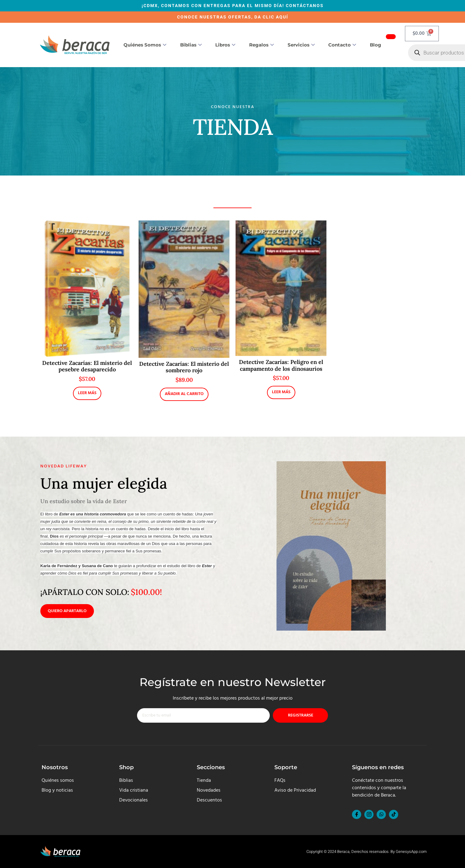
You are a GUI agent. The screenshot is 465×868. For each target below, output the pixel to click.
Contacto (342, 45)
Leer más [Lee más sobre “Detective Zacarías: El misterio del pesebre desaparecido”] (87, 393)
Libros (225, 45)
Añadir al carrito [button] (184, 394)
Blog (376, 45)
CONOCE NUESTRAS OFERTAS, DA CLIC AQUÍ (233, 17)
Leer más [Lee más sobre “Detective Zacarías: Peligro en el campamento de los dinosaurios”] (281, 392)
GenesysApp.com (411, 852)
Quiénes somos (145, 45)
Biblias (191, 45)
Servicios (301, 45)
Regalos (261, 45)
